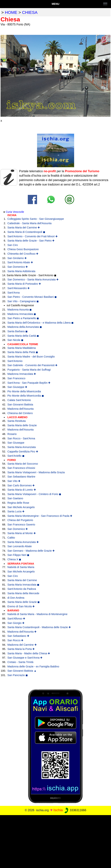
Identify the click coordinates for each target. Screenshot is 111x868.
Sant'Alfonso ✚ (16, 619)
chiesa (30, 12)
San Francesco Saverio (21, 525)
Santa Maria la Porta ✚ (21, 649)
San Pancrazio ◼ (18, 675)
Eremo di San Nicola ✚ (21, 606)
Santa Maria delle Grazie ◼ (24, 602)
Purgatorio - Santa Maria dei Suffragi (29, 370)
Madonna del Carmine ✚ (22, 645)
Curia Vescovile (15, 212)
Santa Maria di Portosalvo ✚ (24, 284)
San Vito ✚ (14, 481)
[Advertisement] (55, 841)
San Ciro (13, 245)
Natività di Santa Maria (21, 567)
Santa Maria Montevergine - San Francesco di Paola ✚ (40, 516)
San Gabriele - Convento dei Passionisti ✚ (32, 365)
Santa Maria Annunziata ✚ (23, 542)
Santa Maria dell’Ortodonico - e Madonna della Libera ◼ (40, 323)
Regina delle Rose (18, 503)
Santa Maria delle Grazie (22, 425)
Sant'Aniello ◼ (16, 456)
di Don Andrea (16, 598)
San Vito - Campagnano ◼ (23, 301)
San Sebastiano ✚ (18, 636)
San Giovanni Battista (20, 405)
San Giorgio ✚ (16, 623)
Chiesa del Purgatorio (20, 520)
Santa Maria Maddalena (22, 348)
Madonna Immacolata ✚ (22, 374)
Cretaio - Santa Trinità (20, 662)
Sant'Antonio (15, 361)
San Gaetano (15, 498)
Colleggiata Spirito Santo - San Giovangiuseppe (36, 219)
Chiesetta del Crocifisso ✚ (23, 254)
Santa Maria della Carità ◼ (23, 336)
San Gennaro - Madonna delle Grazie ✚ (31, 551)
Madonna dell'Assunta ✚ (22, 632)
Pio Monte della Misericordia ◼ (26, 396)
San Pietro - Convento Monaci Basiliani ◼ (32, 297)
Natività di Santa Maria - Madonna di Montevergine (37, 614)
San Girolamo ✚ (17, 258)
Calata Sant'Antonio (19, 400)
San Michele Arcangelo (21, 507)
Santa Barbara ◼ (18, 331)
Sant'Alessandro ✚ (19, 288)
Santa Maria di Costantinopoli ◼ (26, 232)
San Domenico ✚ (18, 267)
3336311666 (75, 810)
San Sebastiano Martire (21, 477)
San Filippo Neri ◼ (18, 555)
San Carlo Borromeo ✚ (21, 485)
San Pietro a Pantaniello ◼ (23, 318)
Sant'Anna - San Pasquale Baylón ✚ (29, 383)
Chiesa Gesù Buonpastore (23, 249)
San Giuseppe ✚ (17, 387)
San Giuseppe (16, 443)
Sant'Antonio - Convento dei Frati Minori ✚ (33, 236)
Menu (55, 4)
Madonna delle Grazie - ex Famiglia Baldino (33, 666)
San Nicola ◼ (15, 340)
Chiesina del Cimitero (20, 413)
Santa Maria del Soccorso (23, 464)
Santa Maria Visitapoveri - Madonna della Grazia (36, 472)
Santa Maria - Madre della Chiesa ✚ (29, 653)
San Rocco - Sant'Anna (21, 438)
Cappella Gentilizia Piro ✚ (23, 452)
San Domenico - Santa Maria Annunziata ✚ (33, 280)
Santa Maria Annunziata (22, 447)
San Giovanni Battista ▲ (22, 671)
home (11, 12)
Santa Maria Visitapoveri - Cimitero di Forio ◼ (34, 494)
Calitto (11, 538)
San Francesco (16, 378)
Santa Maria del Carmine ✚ (24, 228)
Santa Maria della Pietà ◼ (23, 352)
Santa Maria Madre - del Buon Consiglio (31, 357)
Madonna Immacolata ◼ (22, 314)
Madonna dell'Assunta (20, 409)
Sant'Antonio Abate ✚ (20, 262)
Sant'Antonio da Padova (22, 589)
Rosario (12, 434)
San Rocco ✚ (15, 640)
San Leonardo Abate (20, 546)
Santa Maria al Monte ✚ (22, 533)
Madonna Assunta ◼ (20, 310)
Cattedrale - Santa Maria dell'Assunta (29, 223)
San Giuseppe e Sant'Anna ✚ (25, 658)
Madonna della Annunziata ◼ (25, 327)
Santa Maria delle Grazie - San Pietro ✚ (31, 241)
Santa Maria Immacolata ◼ (23, 585)
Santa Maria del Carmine (22, 580)
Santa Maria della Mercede (23, 593)
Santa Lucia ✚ (16, 511)
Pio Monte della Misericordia (24, 391)
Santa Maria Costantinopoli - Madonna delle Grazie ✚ (39, 627)
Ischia (58, 810)
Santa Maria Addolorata (21, 271)
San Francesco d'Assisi (21, 468)
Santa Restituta (16, 421)
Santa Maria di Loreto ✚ (22, 490)
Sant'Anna (14, 293)
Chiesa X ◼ (14, 559)
